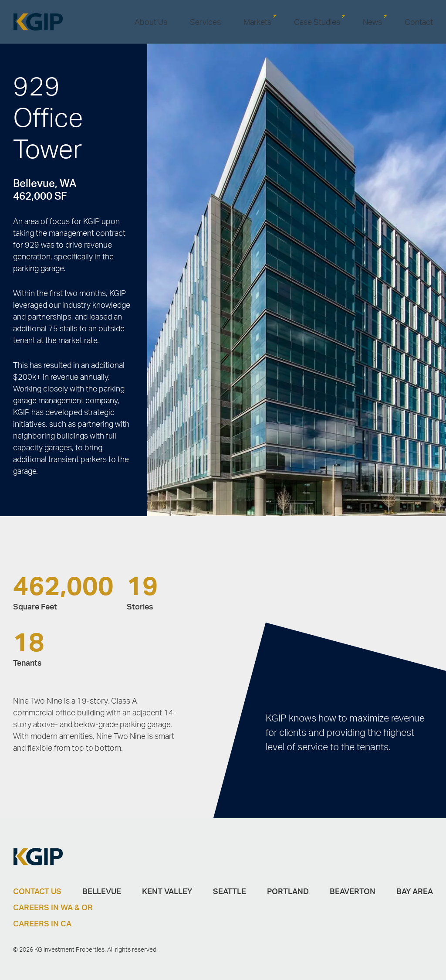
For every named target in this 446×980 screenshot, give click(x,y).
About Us (151, 22)
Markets (257, 22)
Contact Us (37, 891)
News (372, 22)
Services (205, 22)
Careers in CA (42, 923)
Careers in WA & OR (53, 907)
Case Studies (317, 22)
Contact (419, 22)
